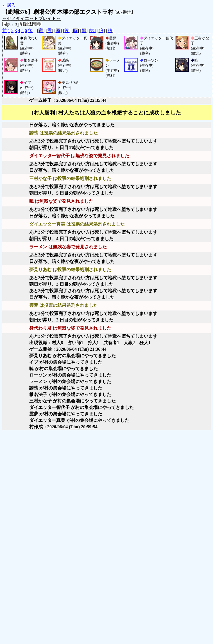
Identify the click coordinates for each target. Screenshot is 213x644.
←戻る (9, 5)
